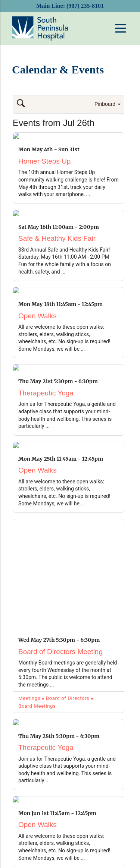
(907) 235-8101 (85, 6)
